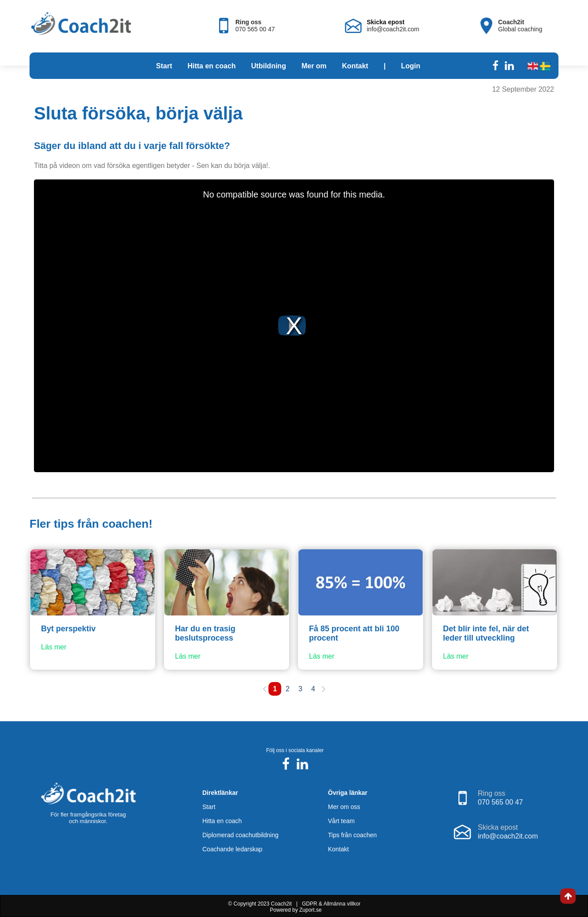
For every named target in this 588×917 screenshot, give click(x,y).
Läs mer (54, 647)
